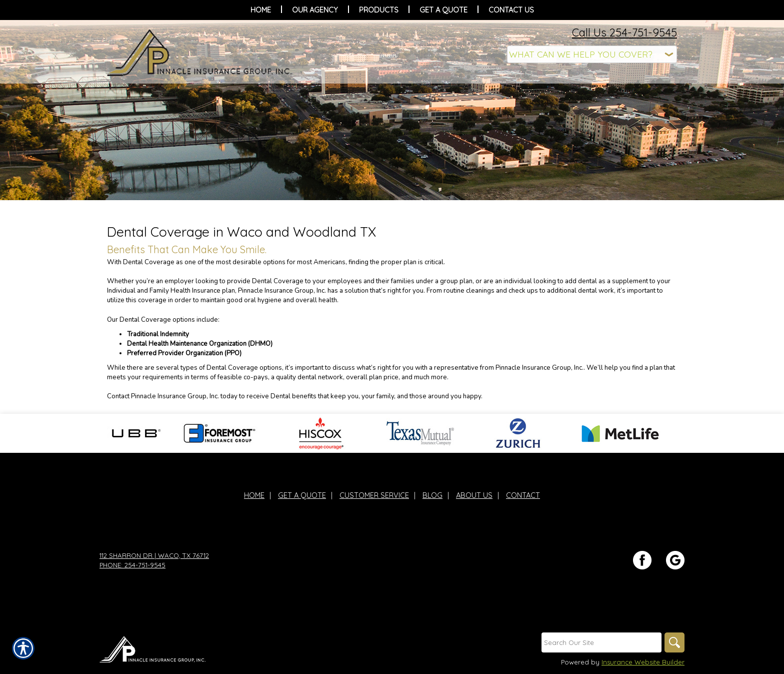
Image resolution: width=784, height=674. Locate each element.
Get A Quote (302, 495)
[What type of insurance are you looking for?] (592, 54)
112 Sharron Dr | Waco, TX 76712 (154, 555)
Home (254, 495)
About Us (474, 495)
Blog (432, 495)
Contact (523, 495)
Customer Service (374, 495)
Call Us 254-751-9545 (624, 33)
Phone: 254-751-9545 (132, 565)
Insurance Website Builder (643, 662)
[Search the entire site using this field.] (601, 642)
